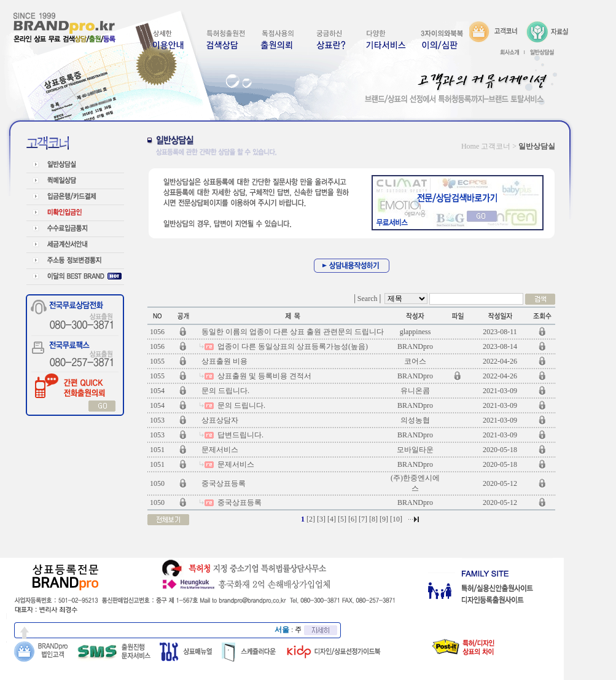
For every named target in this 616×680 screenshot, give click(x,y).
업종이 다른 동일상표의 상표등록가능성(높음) (292, 346)
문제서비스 (219, 450)
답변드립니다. (240, 435)
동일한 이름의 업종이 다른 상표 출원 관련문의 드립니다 (292, 332)
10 (396, 519)
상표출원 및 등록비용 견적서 (263, 376)
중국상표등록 (223, 483)
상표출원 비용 (224, 361)
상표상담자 (219, 420)
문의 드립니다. (224, 391)
